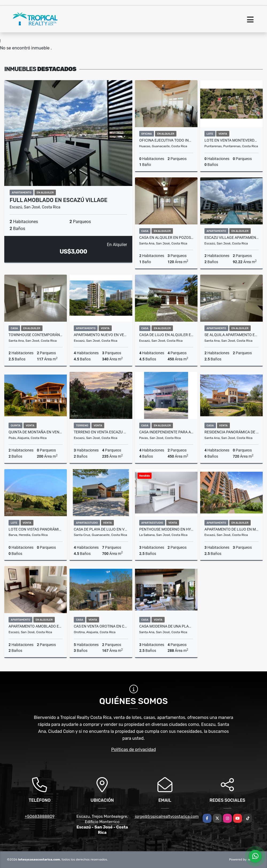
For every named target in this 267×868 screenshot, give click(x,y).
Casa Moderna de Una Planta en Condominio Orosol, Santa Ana (166, 626)
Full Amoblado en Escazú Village (59, 200)
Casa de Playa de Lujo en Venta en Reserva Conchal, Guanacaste (101, 529)
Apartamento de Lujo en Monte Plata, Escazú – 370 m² (231, 529)
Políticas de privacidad (133, 750)
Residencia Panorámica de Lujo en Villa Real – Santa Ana (231, 432)
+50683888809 (40, 816)
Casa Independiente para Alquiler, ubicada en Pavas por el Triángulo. (166, 432)
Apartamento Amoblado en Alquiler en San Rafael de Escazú (36, 626)
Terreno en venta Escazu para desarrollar (101, 432)
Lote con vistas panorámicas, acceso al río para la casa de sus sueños (36, 529)
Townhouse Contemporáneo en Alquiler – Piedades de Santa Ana (36, 335)
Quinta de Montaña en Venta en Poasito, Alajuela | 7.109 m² (36, 432)
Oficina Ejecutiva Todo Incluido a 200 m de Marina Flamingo (166, 140)
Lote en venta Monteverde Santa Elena (231, 140)
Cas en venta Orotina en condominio (101, 626)
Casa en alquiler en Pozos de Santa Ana (166, 238)
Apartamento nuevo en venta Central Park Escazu (101, 335)
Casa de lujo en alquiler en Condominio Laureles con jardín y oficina (166, 335)
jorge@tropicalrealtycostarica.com (167, 816)
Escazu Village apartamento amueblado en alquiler (231, 238)
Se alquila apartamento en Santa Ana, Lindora (231, 335)
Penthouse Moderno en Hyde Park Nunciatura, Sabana (166, 529)
